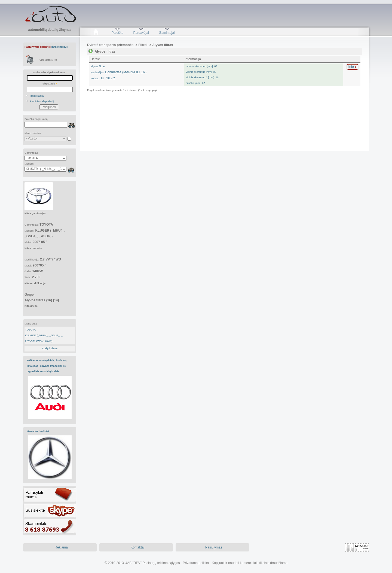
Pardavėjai (141, 33)
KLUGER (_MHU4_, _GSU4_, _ (44, 335)
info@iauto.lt (59, 47)
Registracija (37, 96)
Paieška (117, 33)
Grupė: (42, 300)
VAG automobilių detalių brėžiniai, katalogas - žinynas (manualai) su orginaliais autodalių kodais (47, 366)
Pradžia (96, 33)
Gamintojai (167, 33)
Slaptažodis (50, 84)
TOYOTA (30, 330)
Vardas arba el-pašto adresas (50, 72)
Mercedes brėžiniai (38, 431)
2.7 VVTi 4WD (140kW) (39, 341)
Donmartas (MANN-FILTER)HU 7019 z (118, 72)
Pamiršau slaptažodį (42, 101)
